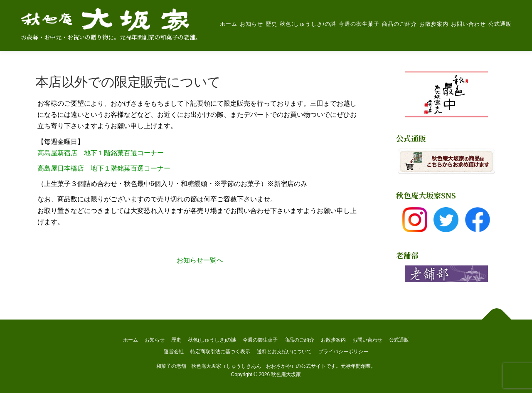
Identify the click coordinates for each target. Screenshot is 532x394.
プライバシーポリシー (343, 352)
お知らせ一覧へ (200, 261)
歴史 (271, 24)
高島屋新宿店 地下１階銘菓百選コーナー (101, 153)
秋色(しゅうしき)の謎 (308, 24)
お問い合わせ (468, 24)
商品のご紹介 (399, 24)
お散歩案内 (433, 24)
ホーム (228, 24)
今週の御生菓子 (359, 24)
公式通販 (500, 24)
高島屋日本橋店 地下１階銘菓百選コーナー (104, 169)
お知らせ (251, 24)
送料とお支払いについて (284, 352)
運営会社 (174, 352)
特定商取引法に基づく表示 (220, 352)
